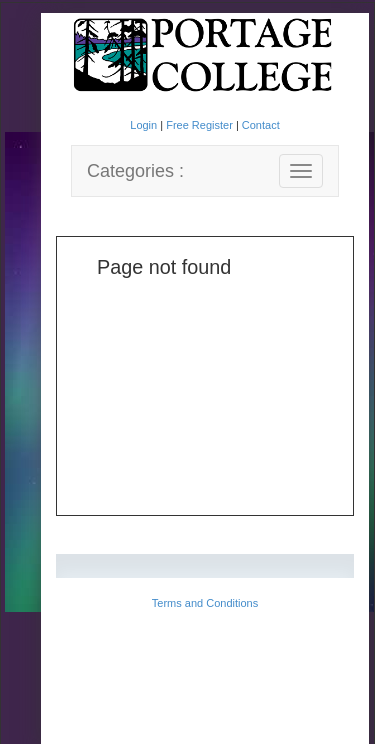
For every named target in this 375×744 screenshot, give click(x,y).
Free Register (201, 125)
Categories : (135, 171)
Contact (261, 125)
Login (145, 125)
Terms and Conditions (205, 603)
